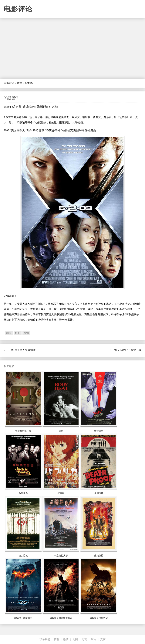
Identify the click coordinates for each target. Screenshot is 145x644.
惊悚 (26, 333)
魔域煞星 (99, 556)
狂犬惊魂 (23, 556)
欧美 (20, 83)
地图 (75, 639)
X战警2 (11, 98)
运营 (84, 639)
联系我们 (45, 639)
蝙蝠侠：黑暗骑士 (23, 618)
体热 (61, 431)
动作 (9, 333)
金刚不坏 (99, 493)
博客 (57, 639)
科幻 (18, 333)
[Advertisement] (72, 48)
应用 (94, 639)
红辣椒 (61, 493)
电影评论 (18, 9)
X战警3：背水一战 (130, 350)
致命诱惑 (99, 431)
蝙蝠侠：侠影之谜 (99, 618)
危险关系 (23, 493)
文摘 (103, 639)
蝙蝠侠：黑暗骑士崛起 (61, 618)
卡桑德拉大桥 (61, 556)
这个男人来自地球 (25, 350)
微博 (66, 639)
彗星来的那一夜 (23, 431)
